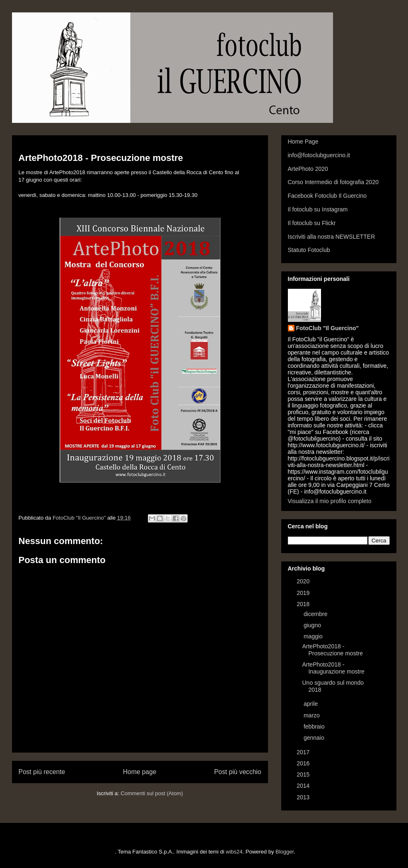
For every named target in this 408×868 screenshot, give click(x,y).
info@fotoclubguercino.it (319, 155)
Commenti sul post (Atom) (152, 793)
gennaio (315, 738)
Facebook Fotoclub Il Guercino (327, 196)
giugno (313, 625)
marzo (313, 715)
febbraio (315, 727)
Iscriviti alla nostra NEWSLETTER (332, 237)
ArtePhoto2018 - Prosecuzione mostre (332, 650)
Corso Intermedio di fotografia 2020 (333, 182)
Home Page (303, 141)
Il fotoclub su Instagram (318, 209)
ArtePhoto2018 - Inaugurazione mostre (333, 668)
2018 (304, 604)
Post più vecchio (238, 772)
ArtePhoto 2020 (308, 169)
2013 (304, 797)
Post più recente (42, 772)
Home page (140, 772)
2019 (304, 593)
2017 (304, 752)
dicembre (316, 614)
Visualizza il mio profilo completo (330, 501)
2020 (304, 581)
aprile (311, 704)
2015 (304, 774)
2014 (304, 786)
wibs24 (234, 852)
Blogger (285, 852)
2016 (304, 763)
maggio (314, 636)
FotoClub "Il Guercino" (328, 328)
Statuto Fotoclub (309, 250)
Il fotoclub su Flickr (312, 223)
